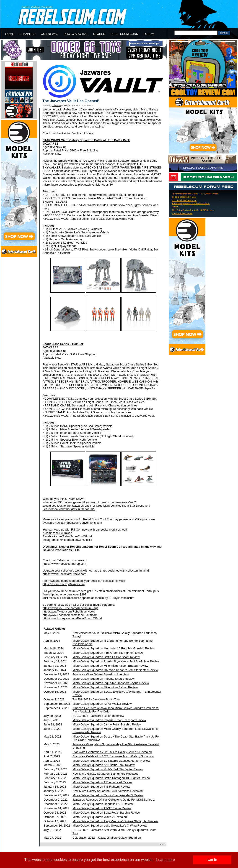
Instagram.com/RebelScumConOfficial (67, 540)
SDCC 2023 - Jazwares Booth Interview (98, 716)
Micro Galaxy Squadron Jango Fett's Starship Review (107, 724)
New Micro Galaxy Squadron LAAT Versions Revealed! (108, 791)
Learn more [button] (166, 860)
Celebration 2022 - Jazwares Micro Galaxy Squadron (107, 838)
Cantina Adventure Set (182, 213)
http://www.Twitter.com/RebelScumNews (69, 611)
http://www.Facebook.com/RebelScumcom (70, 615)
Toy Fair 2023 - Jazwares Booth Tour (96, 699)
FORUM (149, 34)
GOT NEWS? (50, 34)
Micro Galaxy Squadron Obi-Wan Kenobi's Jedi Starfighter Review (115, 670)
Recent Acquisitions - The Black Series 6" (191, 204)
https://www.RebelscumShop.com (64, 564)
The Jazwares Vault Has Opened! (71, 101)
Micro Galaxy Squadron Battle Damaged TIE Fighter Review (111, 778)
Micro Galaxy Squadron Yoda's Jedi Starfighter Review (108, 769)
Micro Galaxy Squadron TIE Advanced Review (102, 782)
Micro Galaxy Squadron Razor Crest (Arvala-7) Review (108, 795)
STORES (99, 34)
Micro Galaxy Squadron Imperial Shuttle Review (103, 679)
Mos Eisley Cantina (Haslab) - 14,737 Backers (193, 210)
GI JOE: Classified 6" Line (184, 197)
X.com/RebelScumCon (57, 533)
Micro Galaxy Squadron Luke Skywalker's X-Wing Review (110, 826)
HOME (10, 34)
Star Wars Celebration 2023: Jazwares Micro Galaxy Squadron (113, 756)
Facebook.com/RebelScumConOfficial (67, 536)
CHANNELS (27, 34)
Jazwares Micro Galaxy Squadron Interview (101, 674)
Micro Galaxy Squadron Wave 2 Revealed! (100, 817)
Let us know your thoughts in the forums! (69, 509)
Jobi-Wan (56, 105)
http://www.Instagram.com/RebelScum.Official (72, 618)
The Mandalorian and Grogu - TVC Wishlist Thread (195, 194)
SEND (162, 844)
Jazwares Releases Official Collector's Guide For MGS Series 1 (114, 800)
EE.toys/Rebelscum (122, 598)
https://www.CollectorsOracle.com (64, 574)
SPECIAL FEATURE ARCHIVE (203, 168)
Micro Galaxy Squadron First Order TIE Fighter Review (108, 653)
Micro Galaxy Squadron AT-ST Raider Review (102, 808)
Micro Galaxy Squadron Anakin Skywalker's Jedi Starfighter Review (116, 661)
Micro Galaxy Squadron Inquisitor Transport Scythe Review (111, 683)
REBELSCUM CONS (124, 34)
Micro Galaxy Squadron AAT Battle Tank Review (103, 765)
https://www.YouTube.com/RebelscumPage (70, 608)
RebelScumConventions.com (83, 523)
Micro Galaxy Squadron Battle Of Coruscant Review (106, 657)
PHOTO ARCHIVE (76, 34)
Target (175, 207)
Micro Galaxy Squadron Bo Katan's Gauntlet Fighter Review (111, 761)
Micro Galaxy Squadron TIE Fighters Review (101, 787)
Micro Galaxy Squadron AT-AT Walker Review (102, 704)
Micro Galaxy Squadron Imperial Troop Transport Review (109, 720)
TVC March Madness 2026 (184, 200)
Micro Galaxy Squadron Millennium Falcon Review (105, 687)
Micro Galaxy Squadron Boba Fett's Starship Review (106, 813)
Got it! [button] (212, 860)
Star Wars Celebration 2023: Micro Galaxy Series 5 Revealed (112, 752)
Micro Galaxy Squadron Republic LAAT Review (103, 804)
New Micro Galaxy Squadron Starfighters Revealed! (106, 774)
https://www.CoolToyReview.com (64, 584)
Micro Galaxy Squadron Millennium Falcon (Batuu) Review (110, 666)
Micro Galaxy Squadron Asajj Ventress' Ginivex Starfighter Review (115, 821)
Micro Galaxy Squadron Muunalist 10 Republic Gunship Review (114, 648)
